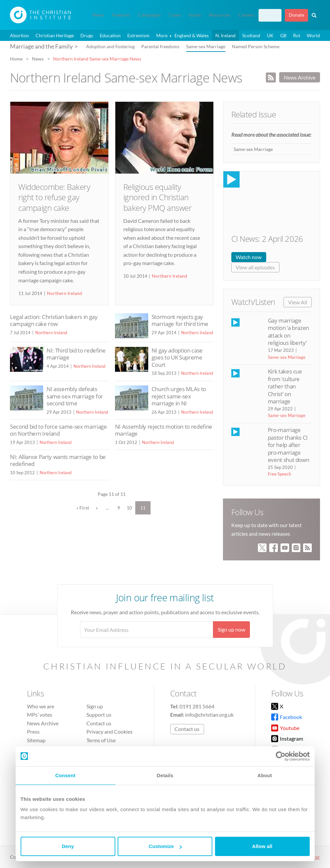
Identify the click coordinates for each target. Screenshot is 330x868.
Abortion (19, 35)
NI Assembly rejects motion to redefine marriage (164, 430)
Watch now (249, 257)
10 (129, 508)
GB (283, 35)
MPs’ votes (40, 715)
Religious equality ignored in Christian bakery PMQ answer (158, 197)
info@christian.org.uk (209, 715)
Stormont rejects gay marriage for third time (180, 320)
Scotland (251, 35)
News (98, 15)
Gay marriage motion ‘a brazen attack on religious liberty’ (288, 332)
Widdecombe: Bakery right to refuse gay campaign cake (54, 197)
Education (110, 35)
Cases (175, 15)
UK (270, 35)
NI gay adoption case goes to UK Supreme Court (177, 358)
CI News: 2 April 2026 (267, 239)
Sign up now (231, 629)
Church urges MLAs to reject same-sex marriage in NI (179, 396)
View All (298, 302)
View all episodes (255, 267)
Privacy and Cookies (110, 731)
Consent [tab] (65, 775)
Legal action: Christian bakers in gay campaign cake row (54, 320)
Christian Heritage (55, 35)
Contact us (99, 723)
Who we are (41, 706)
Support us (99, 715)
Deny (68, 846)
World (313, 35)
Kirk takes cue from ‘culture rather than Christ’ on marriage (285, 386)
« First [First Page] (83, 508)
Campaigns (149, 15)
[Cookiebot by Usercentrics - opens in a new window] (281, 756)
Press (33, 731)
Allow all (262, 846)
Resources (220, 15)
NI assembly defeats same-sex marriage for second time (75, 396)
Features (121, 15)
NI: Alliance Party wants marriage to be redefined (58, 460)
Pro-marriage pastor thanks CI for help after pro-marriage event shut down (289, 445)
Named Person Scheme (256, 46)
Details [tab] (165, 775)
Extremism (138, 35)
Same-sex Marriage (206, 46)
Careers (246, 15)
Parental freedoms (160, 46)
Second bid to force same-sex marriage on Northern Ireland (58, 430)
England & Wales (192, 35)
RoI (297, 35)
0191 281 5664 (197, 706)
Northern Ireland (64, 293)
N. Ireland (225, 35)
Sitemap (36, 740)
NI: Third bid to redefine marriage (76, 354)
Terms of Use (101, 740)
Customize (165, 846)
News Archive (300, 77)
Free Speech (279, 474)
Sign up (270, 15)
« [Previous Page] (97, 508)
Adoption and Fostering (110, 46)
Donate (296, 15)
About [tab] (265, 775)
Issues (195, 15)
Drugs (87, 35)
